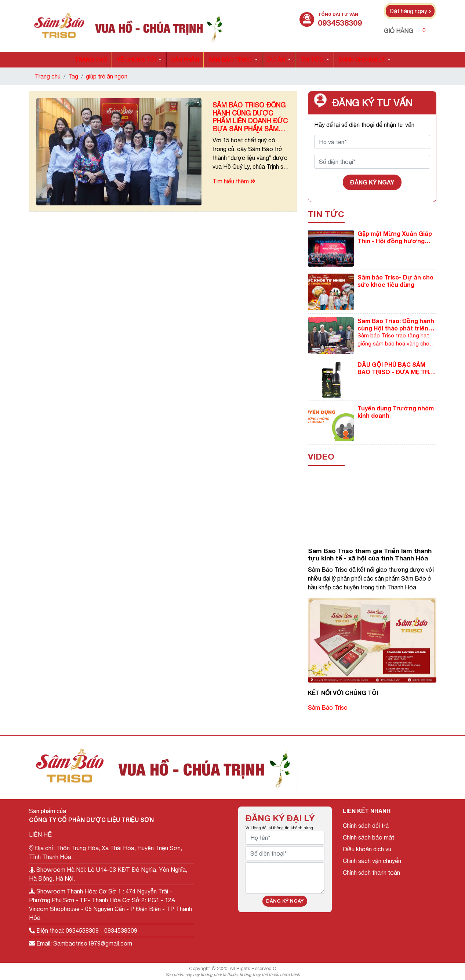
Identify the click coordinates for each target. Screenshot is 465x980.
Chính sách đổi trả (366, 826)
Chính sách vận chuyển (372, 861)
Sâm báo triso (230, 60)
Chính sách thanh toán (371, 873)
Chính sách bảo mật (368, 837)
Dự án (276, 60)
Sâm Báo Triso (328, 707)
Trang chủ (91, 60)
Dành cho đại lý (362, 60)
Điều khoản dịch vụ (367, 849)
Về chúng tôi (136, 60)
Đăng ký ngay (372, 182)
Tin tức (312, 60)
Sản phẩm (185, 60)
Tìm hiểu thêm (234, 181)
